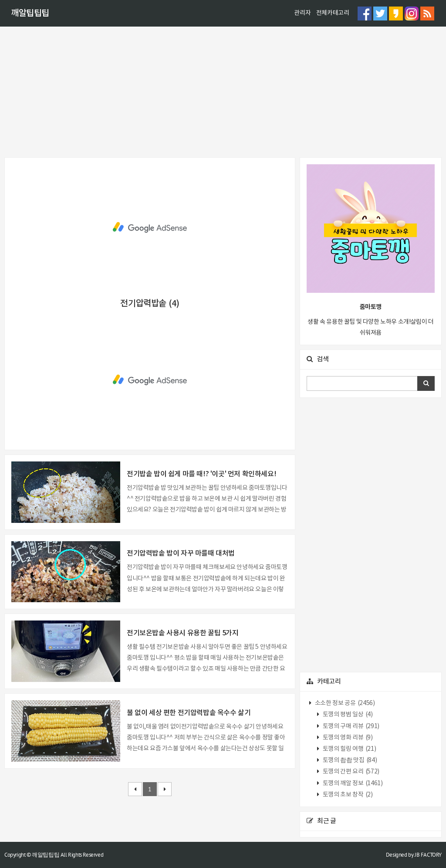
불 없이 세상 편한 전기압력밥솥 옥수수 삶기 (189, 713)
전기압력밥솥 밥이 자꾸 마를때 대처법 (181, 553)
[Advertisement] (223, 92)
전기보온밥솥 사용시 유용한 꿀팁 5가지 (183, 633)
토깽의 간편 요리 (350, 772)
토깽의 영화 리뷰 (347, 738)
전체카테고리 (333, 13)
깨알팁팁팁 (30, 14)
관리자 (302, 13)
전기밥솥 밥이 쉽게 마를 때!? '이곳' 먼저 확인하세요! (201, 474)
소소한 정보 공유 (344, 703)
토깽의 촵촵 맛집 (349, 760)
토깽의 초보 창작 (347, 795)
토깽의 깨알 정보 (352, 783)
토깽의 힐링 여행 (349, 749)
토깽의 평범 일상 (347, 715)
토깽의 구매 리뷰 (350, 726)
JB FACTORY (428, 855)
